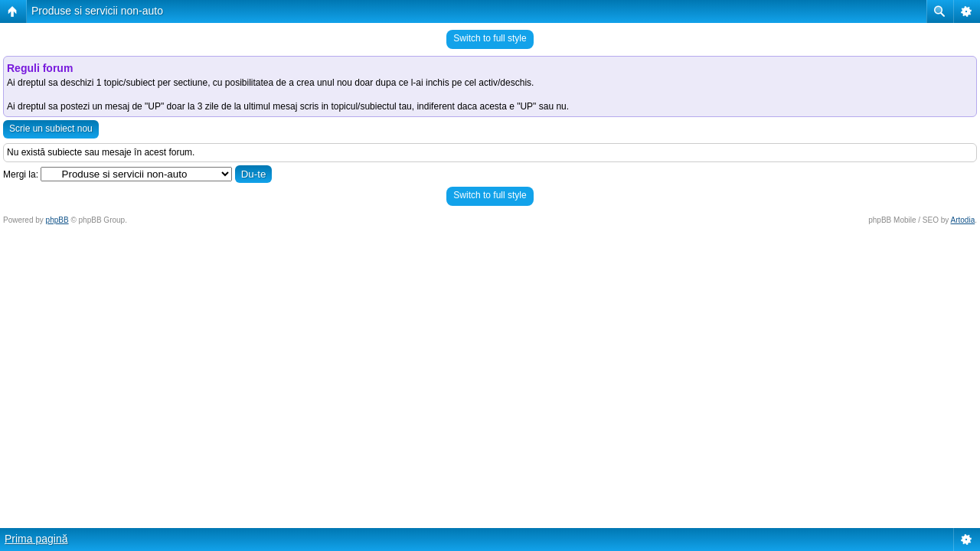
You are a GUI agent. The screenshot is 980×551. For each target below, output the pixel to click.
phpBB (57, 220)
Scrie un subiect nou (51, 129)
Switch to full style (490, 38)
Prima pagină (36, 539)
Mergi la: (21, 174)
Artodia (963, 220)
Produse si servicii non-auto (97, 11)
